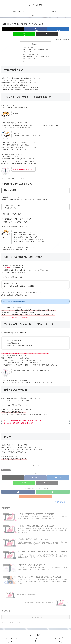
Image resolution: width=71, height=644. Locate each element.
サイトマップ (59, 638)
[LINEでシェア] (24, 34)
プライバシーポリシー (12, 638)
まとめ (25, 61)
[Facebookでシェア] (35, 29)
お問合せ (35, 638)
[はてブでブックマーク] (58, 29)
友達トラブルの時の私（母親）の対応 (33, 54)
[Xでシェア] (13, 29)
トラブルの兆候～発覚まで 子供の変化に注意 (35, 50)
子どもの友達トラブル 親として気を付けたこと (36, 57)
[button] (47, 34)
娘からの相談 (28, 52)
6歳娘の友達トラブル (29, 47)
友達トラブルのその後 (29, 59)
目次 (33, 44)
